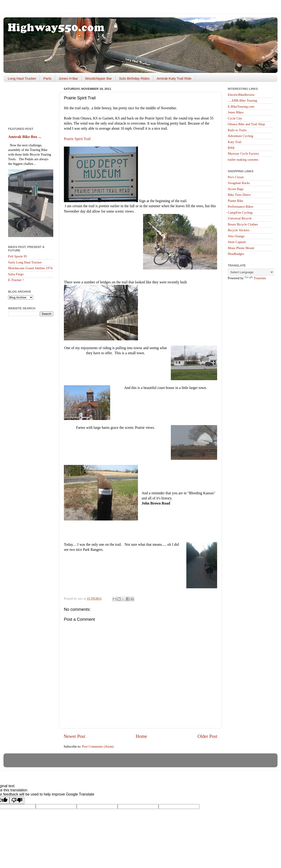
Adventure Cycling (240, 136)
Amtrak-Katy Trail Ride (174, 78)
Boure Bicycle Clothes (243, 224)
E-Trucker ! (16, 280)
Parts (47, 78)
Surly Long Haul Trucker (25, 262)
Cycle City (235, 118)
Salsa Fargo (16, 274)
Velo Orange (236, 236)
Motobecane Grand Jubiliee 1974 (30, 268)
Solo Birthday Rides (134, 78)
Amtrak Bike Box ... (25, 137)
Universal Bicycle (240, 218)
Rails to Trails (237, 130)
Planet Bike (236, 201)
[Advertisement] (31, 103)
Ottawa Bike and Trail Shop (246, 124)
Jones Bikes (236, 112)
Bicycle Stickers (239, 230)
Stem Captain (237, 242)
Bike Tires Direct (239, 195)
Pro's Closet (236, 177)
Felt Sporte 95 (18, 256)
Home (141, 736)
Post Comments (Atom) (98, 746)
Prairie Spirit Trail (77, 139)
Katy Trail (235, 142)
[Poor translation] (17, 800)
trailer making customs (243, 160)
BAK (231, 148)
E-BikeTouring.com (241, 107)
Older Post (207, 736)
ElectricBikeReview (241, 95)
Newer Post (75, 736)
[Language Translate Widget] (251, 272)
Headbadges (236, 254)
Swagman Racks (239, 183)
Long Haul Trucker (22, 78)
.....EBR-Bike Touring (242, 100)
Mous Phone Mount (241, 248)
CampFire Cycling (240, 213)
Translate (255, 278)
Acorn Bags (236, 189)
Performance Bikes (240, 207)
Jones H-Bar (68, 78)
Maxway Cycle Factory (243, 154)
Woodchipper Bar (99, 78)
